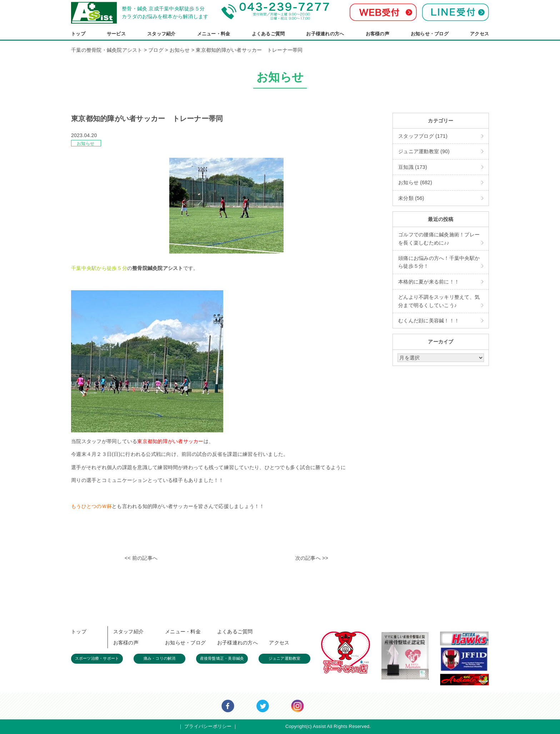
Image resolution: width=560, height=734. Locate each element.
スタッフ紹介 (161, 34)
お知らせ (86, 144)
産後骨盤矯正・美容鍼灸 (222, 658)
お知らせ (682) (415, 182)
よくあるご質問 (268, 34)
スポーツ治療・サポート (97, 658)
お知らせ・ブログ (430, 34)
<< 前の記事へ (141, 558)
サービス (116, 34)
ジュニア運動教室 (285, 658)
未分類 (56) (411, 198)
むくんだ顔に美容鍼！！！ (429, 321)
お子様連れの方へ (325, 34)
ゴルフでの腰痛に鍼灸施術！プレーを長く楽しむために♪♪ (439, 238)
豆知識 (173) (413, 167)
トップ (78, 34)
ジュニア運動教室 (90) (424, 151)
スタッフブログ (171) (423, 136)
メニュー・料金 (214, 34)
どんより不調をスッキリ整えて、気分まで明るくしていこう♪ (439, 301)
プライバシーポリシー (208, 726)
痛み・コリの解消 (160, 658)
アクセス (479, 34)
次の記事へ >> (312, 558)
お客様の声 (377, 34)
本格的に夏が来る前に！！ (429, 282)
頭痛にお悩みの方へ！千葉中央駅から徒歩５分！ (439, 262)
